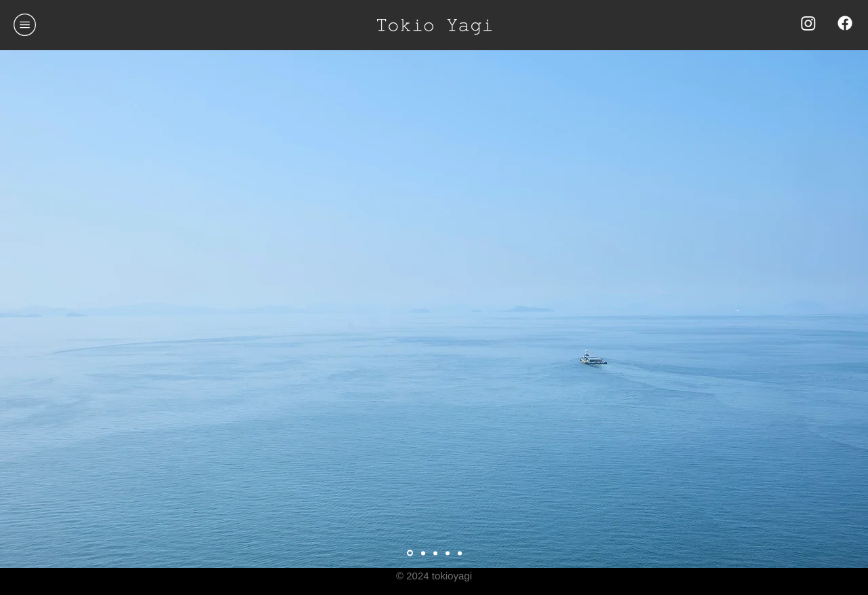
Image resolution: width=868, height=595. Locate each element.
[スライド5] (448, 553)
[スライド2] (435, 553)
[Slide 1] (423, 553)
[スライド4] (460, 553)
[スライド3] (410, 553)
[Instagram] (808, 23)
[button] (25, 25)
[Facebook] (845, 23)
